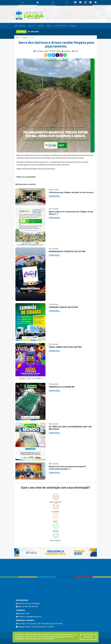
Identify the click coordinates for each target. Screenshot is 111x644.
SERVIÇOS (50, 26)
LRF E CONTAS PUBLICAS (61, 26)
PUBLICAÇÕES (73, 26)
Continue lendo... (55, 196)
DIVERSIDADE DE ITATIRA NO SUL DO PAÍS (67, 251)
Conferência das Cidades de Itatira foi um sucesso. (71, 192)
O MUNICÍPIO (32, 26)
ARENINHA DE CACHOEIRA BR (62, 387)
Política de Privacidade (54, 637)
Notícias (25, 38)
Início (18, 38)
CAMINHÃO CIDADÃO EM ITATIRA (63, 307)
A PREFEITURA (22, 26)
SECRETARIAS (41, 26)
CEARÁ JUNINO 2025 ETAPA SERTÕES (65, 347)
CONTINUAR (88, 637)
